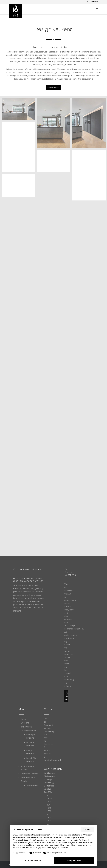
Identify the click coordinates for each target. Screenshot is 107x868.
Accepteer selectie (33, 860)
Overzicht (88, 829)
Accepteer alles (74, 860)
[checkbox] (20, 853)
